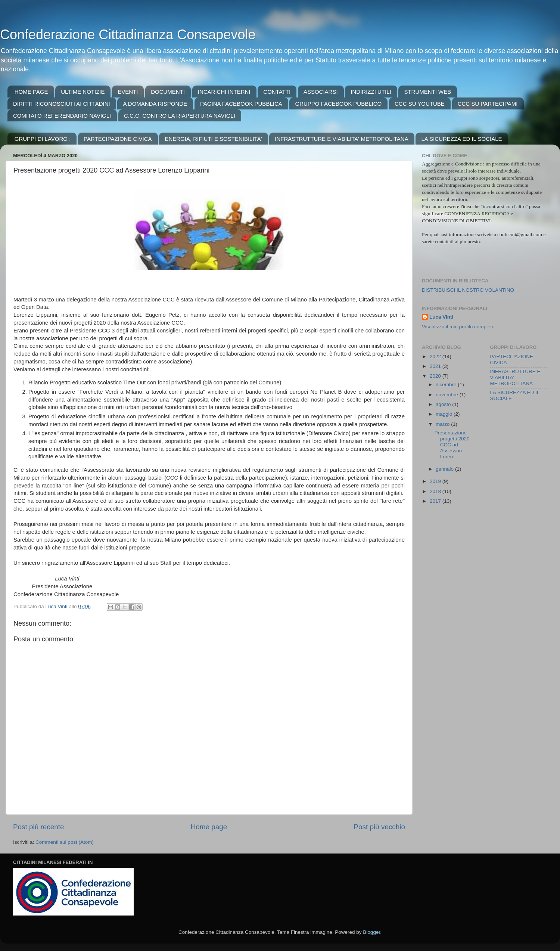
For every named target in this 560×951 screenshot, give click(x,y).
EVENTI (128, 92)
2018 (436, 491)
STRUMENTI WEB (427, 92)
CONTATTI (277, 92)
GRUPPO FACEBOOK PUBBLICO (338, 104)
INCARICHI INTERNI (224, 92)
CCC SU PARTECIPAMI (488, 104)
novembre (448, 395)
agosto (444, 404)
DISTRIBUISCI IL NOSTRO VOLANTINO (468, 290)
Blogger (371, 932)
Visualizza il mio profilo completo (458, 327)
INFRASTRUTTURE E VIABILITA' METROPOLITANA (341, 139)
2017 (436, 501)
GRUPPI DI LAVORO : (43, 139)
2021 (436, 366)
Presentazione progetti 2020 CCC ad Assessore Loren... (452, 445)
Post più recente (39, 827)
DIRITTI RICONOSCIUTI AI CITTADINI (62, 104)
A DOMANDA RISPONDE (155, 104)
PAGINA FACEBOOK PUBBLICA (241, 104)
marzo (443, 424)
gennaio (445, 469)
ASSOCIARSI (321, 92)
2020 (436, 376)
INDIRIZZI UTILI (371, 92)
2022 (436, 357)
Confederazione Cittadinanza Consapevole (128, 35)
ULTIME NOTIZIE (83, 92)
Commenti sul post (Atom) (65, 842)
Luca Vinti (441, 317)
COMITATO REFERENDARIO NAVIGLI (62, 116)
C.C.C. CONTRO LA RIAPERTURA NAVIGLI (180, 116)
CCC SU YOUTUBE (420, 104)
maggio (445, 414)
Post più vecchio (379, 827)
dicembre (447, 385)
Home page (209, 827)
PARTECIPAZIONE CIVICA (118, 139)
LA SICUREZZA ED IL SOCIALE (461, 139)
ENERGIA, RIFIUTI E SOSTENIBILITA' (213, 139)
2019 (436, 481)
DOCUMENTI (168, 92)
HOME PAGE (31, 92)
